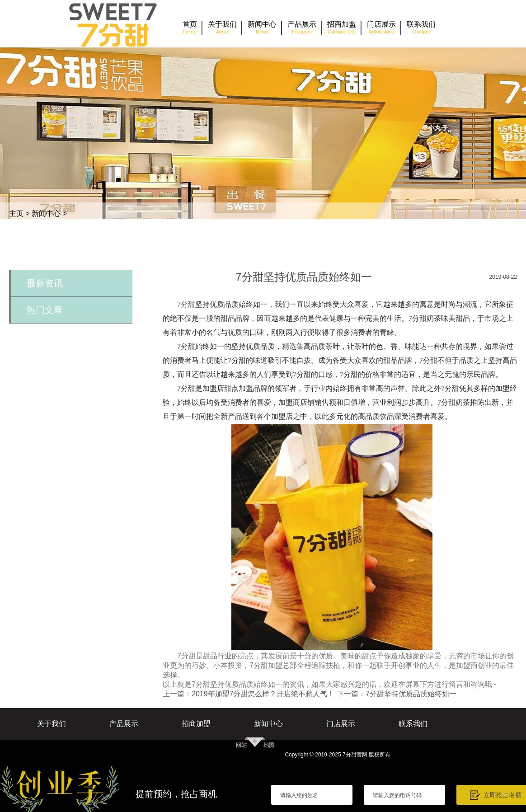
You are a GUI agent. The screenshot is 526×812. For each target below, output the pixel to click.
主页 (16, 214)
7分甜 (186, 304)
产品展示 (124, 724)
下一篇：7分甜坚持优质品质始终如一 (397, 694)
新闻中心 (46, 214)
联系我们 (413, 724)
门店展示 (341, 724)
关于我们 (52, 724)
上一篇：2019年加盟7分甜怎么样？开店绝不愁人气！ (249, 694)
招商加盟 (196, 724)
